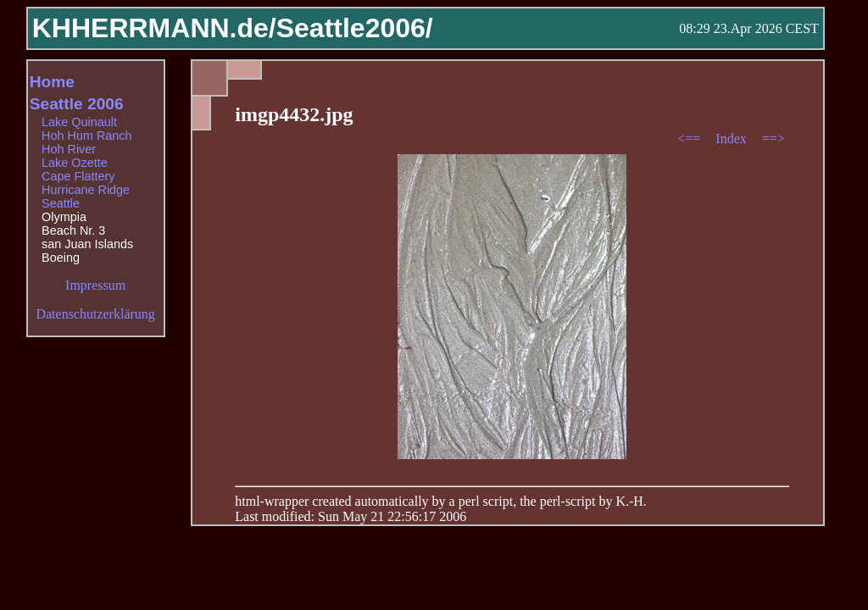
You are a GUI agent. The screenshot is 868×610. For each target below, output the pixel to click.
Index (732, 139)
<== (690, 139)
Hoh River (69, 149)
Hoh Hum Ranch (86, 136)
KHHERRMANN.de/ (154, 28)
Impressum (95, 285)
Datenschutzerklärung (95, 314)
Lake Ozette (75, 163)
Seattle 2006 (77, 104)
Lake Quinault (79, 122)
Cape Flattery (78, 176)
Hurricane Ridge (86, 190)
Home (52, 82)
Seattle (61, 203)
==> (773, 139)
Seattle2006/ (355, 28)
